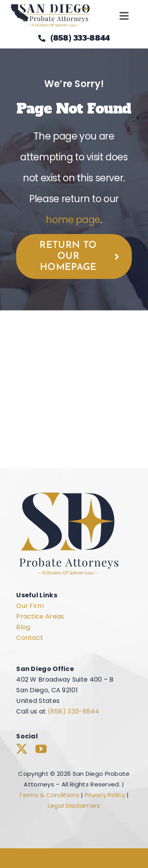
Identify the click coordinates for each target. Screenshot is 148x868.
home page (73, 220)
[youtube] (41, 749)
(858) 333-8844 (74, 711)
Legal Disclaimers (74, 806)
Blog (23, 627)
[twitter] (22, 749)
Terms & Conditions (49, 795)
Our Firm (30, 606)
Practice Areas (40, 616)
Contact (30, 638)
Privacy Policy (105, 795)
